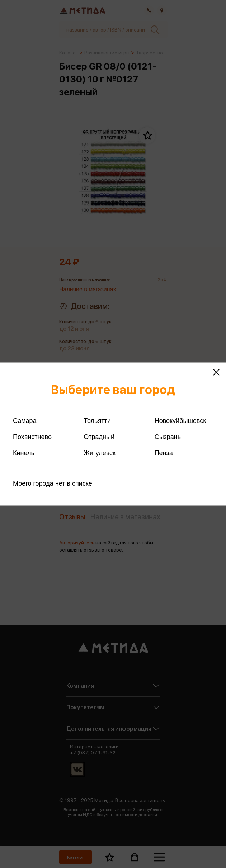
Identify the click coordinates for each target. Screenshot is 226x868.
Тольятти (97, 421)
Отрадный (99, 437)
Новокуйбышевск (180, 421)
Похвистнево (32, 437)
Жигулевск (100, 453)
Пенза (164, 453)
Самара (25, 421)
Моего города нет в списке (53, 483)
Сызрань (168, 437)
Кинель (24, 453)
